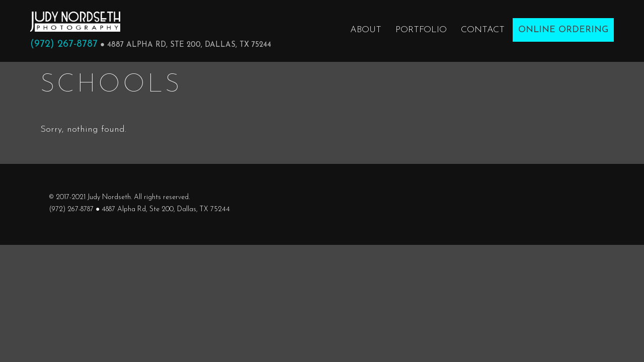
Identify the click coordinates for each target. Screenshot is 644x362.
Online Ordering (563, 30)
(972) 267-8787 (64, 44)
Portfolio (421, 30)
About (366, 30)
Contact (483, 30)
